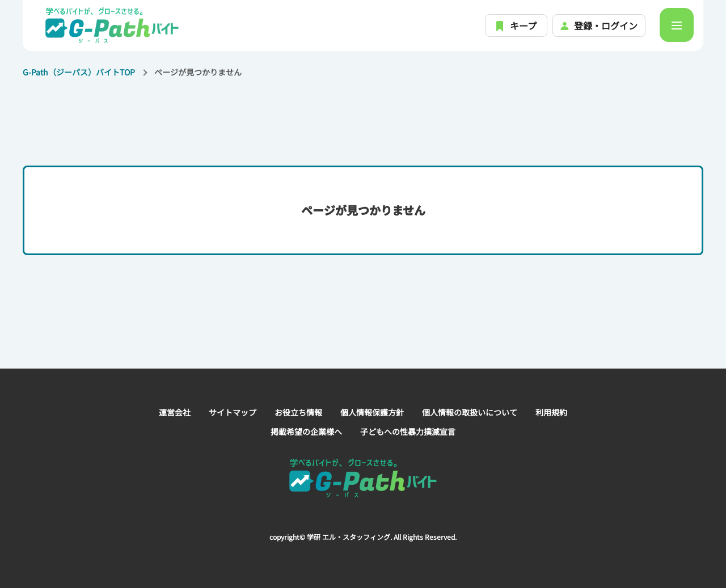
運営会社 (175, 412)
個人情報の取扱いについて (470, 412)
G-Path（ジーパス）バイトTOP (79, 72)
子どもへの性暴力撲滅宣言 (408, 432)
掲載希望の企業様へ (306, 432)
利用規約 (551, 412)
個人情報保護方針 (372, 412)
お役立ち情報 (298, 412)
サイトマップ (233, 412)
